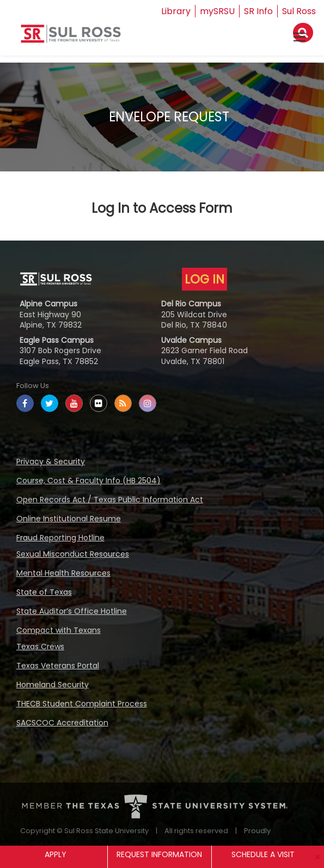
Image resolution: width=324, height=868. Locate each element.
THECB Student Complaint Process (82, 704)
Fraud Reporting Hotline (60, 538)
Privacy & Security (51, 461)
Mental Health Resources (63, 573)
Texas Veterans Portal (58, 666)
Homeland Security (53, 685)
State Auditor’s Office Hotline (72, 611)
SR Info (258, 11)
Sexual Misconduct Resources (73, 554)
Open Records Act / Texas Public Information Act (110, 500)
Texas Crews (40, 647)
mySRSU (217, 11)
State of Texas (44, 592)
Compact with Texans (59, 630)
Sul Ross (299, 11)
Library (176, 11)
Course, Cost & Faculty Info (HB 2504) (88, 481)
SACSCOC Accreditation (62, 723)
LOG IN (204, 279)
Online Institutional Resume (69, 519)
